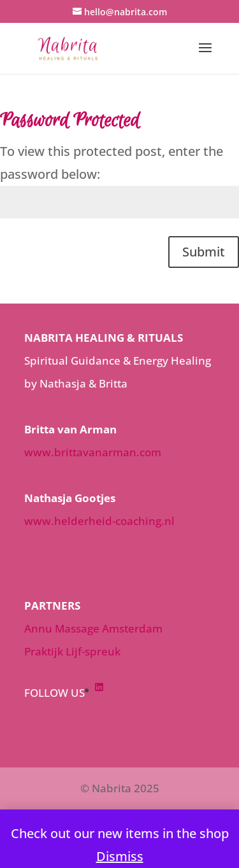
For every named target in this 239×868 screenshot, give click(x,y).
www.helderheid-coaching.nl (99, 521)
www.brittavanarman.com (93, 452)
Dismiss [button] (120, 856)
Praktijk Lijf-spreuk (72, 651)
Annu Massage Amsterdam (93, 628)
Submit (204, 252)
